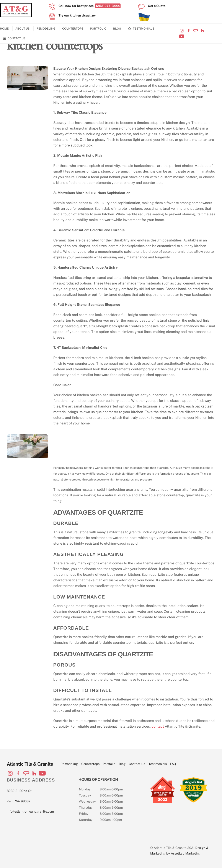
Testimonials (141, 29)
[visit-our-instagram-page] (182, 31)
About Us (23, 29)
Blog (117, 29)
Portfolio (98, 29)
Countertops (73, 29)
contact (158, 726)
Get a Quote (157, 6)
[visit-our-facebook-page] (189, 31)
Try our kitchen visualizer (77, 15)
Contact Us (14, 38)
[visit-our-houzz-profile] (202, 31)
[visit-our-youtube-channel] (182, 36)
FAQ (173, 764)
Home (4, 29)
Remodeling (46, 29)
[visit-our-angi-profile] (196, 31)
